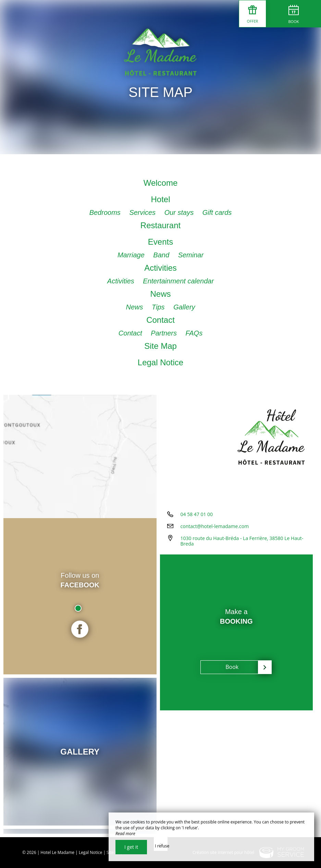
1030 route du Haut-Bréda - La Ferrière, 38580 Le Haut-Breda (242, 541)
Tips (159, 307)
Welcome (161, 183)
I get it (131, 847)
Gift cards (217, 212)
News (160, 294)
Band (162, 255)
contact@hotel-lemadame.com (215, 526)
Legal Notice (160, 362)
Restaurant (160, 225)
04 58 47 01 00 (197, 514)
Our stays (180, 212)
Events (160, 242)
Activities (160, 268)
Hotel (160, 199)
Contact (160, 320)
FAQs (194, 333)
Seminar (191, 255)
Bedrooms (106, 212)
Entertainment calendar (178, 281)
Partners (165, 333)
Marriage (132, 255)
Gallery (184, 307)
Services (143, 212)
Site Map (160, 346)
